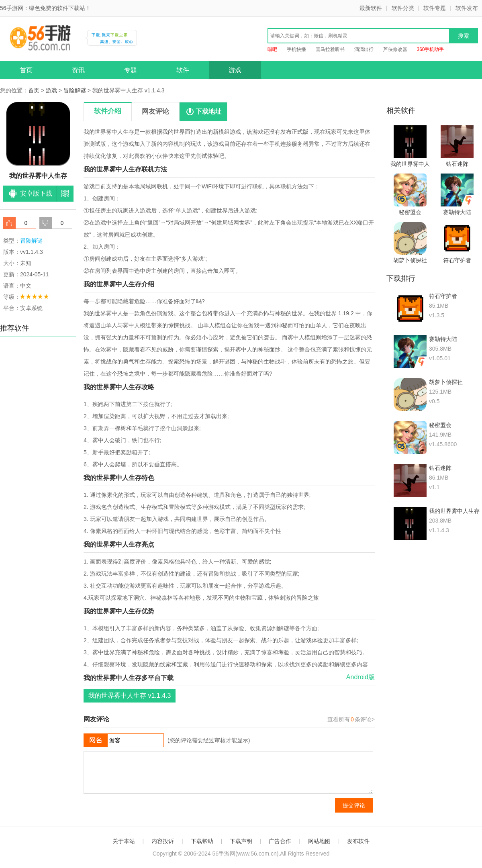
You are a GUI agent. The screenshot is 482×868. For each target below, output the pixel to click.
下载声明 (241, 841)
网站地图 (319, 841)
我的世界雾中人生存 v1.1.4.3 (130, 695)
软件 (183, 70)
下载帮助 (202, 841)
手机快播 (296, 49)
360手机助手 (430, 49)
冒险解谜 (75, 90)
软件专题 (435, 8)
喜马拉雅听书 (330, 49)
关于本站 (124, 841)
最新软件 (371, 8)
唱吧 (272, 49)
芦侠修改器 (395, 49)
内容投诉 (163, 841)
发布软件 (358, 841)
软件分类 (403, 8)
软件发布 (467, 8)
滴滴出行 (364, 49)
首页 (26, 70)
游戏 (235, 70)
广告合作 (280, 841)
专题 (131, 70)
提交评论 (354, 805)
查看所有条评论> (351, 719)
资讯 (78, 70)
